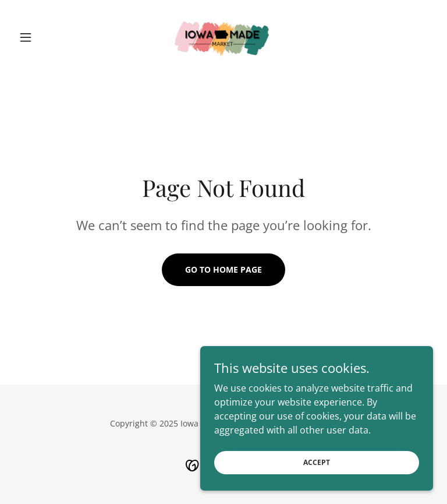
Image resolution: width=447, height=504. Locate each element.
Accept (317, 486)
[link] (223, 37)
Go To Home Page (223, 269)
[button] (45, 37)
